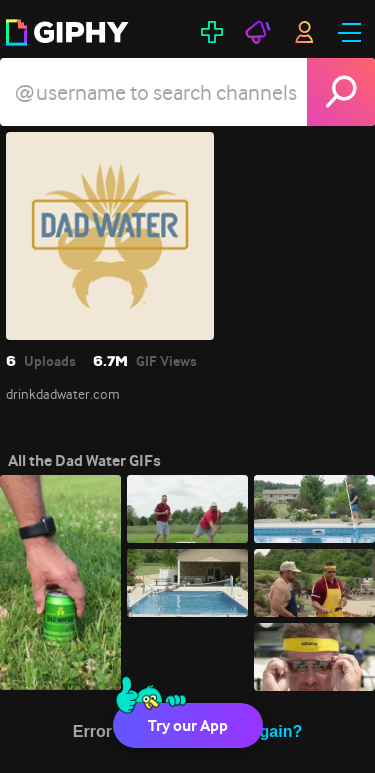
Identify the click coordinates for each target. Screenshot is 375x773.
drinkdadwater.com (63, 394)
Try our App (188, 725)
